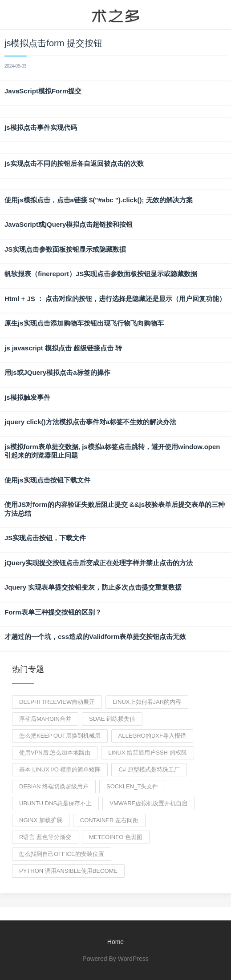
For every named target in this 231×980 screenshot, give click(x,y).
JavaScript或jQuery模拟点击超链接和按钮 (69, 224)
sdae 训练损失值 (112, 719)
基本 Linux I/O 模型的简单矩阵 (60, 769)
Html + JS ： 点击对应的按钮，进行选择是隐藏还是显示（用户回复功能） (115, 299)
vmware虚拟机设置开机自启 (148, 803)
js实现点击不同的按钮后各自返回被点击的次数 (74, 163)
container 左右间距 (109, 820)
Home (115, 942)
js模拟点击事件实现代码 (41, 127)
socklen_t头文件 (132, 786)
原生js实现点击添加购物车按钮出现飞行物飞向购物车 (84, 323)
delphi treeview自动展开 (57, 702)
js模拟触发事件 (27, 397)
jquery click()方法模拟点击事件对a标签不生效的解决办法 (90, 422)
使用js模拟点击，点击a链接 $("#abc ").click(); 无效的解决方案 (99, 200)
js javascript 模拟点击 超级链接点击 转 (63, 348)
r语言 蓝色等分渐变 (45, 837)
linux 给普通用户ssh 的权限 (147, 753)
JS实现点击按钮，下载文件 (45, 538)
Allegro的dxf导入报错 (152, 736)
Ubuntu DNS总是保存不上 (55, 803)
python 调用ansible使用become (68, 871)
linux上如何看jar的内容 (147, 702)
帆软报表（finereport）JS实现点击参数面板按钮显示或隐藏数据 (101, 274)
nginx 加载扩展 (41, 820)
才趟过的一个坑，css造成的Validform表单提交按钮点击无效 (95, 637)
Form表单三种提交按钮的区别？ (53, 612)
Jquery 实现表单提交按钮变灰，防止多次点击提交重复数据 (93, 587)
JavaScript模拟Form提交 (43, 91)
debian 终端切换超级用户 (54, 786)
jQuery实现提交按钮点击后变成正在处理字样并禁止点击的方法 (99, 563)
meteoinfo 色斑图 (116, 837)
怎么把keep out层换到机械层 (60, 736)
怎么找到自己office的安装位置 (62, 854)
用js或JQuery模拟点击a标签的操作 (57, 372)
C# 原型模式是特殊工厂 (149, 769)
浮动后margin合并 (45, 719)
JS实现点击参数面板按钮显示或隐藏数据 (65, 249)
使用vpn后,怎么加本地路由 (55, 753)
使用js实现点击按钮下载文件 (47, 480)
